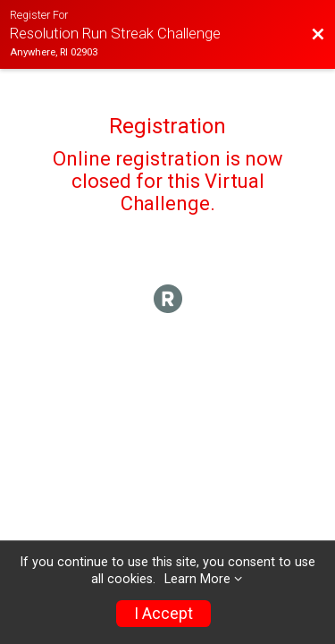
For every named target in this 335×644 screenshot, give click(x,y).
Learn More (197, 579)
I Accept (163, 614)
